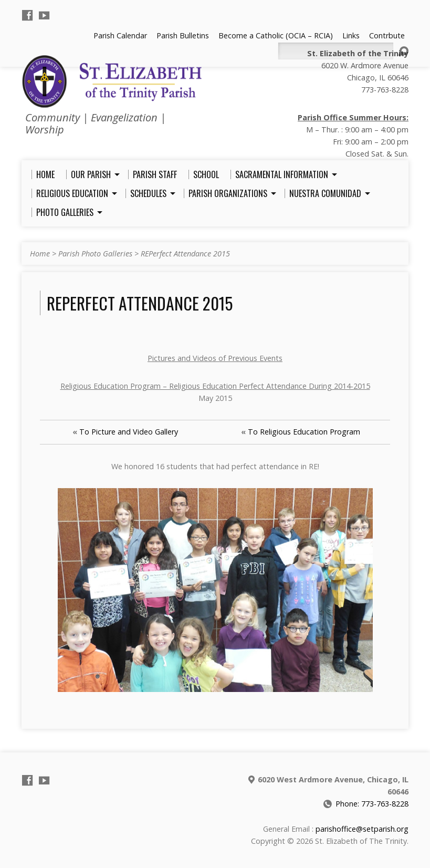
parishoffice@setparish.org (362, 829)
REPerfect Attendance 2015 (185, 254)
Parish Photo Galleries (95, 254)
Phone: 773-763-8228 (372, 804)
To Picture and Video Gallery (129, 432)
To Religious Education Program (304, 432)
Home (40, 254)
